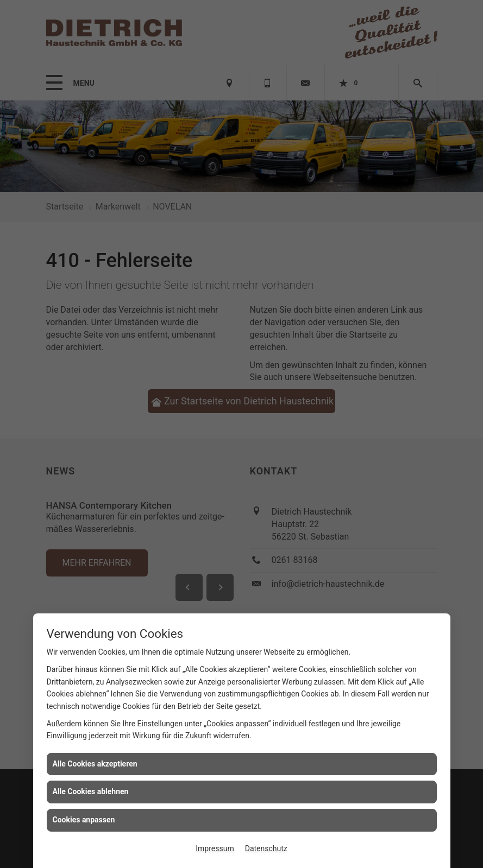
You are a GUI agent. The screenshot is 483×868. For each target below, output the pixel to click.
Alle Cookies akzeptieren (95, 764)
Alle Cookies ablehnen (91, 791)
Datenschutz (266, 848)
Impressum (215, 848)
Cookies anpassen (84, 820)
